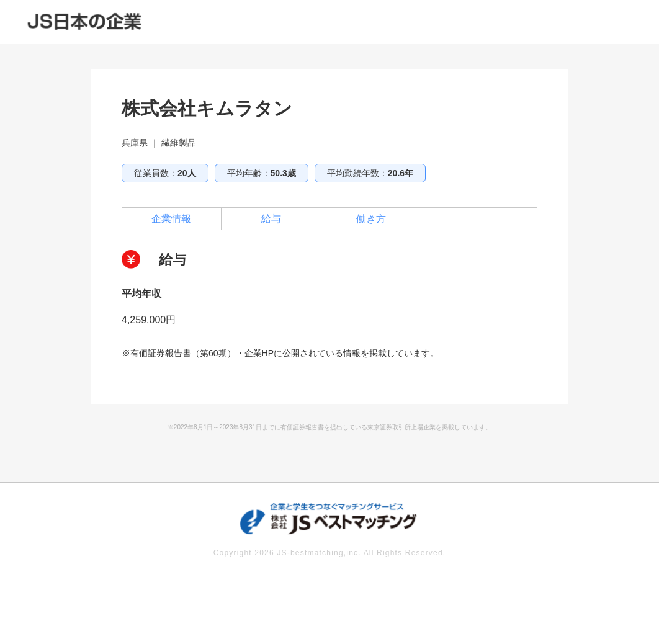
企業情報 (171, 219)
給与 (271, 219)
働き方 (371, 219)
